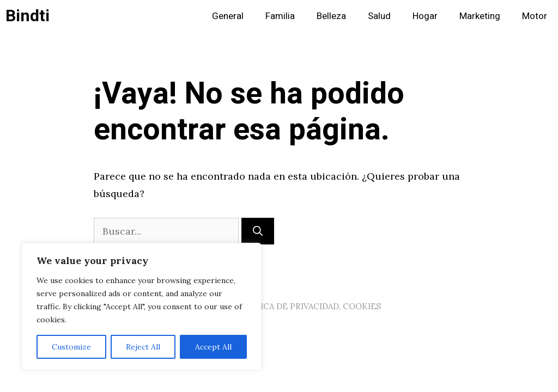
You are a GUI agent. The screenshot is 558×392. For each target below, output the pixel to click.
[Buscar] (258, 231)
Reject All (143, 347)
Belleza (331, 16)
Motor (535, 16)
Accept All (213, 347)
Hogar (425, 16)
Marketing (480, 16)
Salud (379, 16)
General (228, 16)
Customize (71, 347)
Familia (280, 16)
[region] (142, 307)
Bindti (28, 16)
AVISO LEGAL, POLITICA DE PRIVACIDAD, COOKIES (279, 306)
